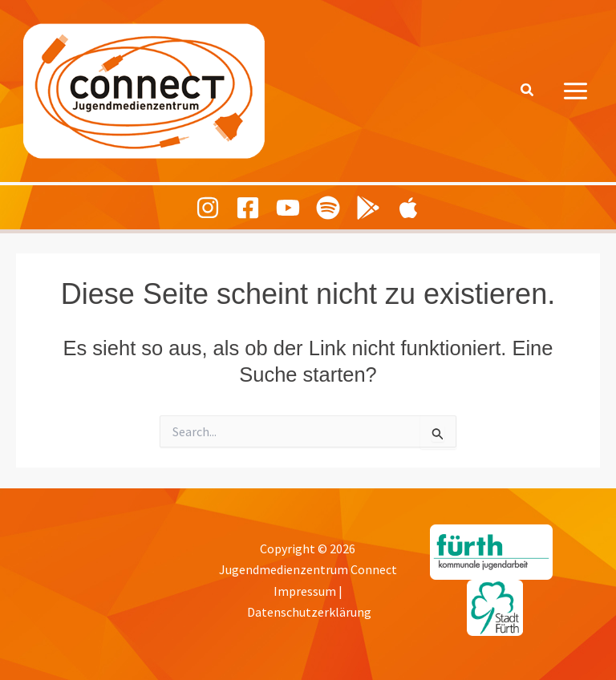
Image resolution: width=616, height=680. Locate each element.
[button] (528, 91)
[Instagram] (208, 208)
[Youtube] (288, 208)
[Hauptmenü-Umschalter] (576, 91)
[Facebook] (248, 208)
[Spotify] (328, 208)
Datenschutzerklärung (309, 612)
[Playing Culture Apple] (408, 208)
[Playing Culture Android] (368, 208)
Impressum (305, 591)
